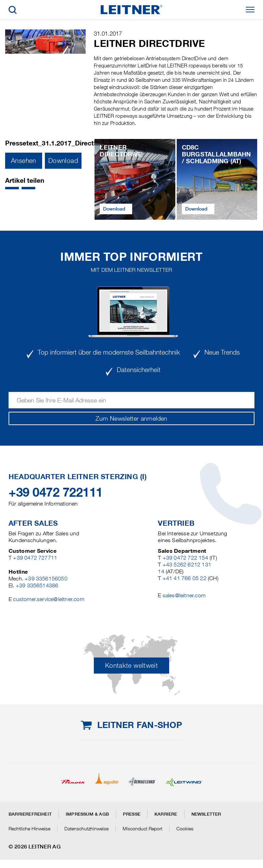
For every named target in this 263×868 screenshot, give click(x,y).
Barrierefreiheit (30, 814)
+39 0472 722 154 (185, 558)
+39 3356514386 (37, 585)
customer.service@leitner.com (48, 599)
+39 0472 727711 (35, 558)
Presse (132, 814)
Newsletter (206, 814)
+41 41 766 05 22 (185, 578)
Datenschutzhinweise (86, 829)
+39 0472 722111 (56, 492)
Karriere (166, 814)
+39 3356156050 (46, 579)
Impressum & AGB (87, 814)
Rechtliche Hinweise (29, 829)
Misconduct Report (142, 829)
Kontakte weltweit (131, 666)
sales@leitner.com (184, 595)
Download (63, 161)
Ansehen (24, 161)
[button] (12, 188)
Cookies (185, 829)
